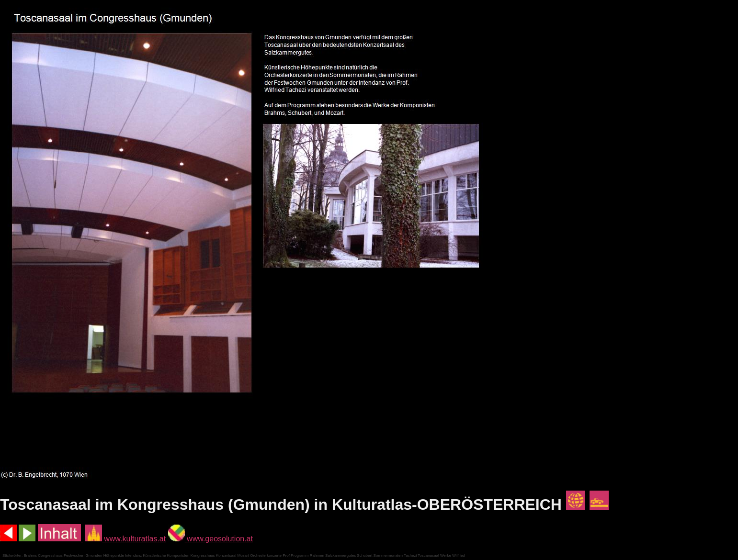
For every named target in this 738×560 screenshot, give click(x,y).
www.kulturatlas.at (125, 539)
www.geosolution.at (210, 539)
